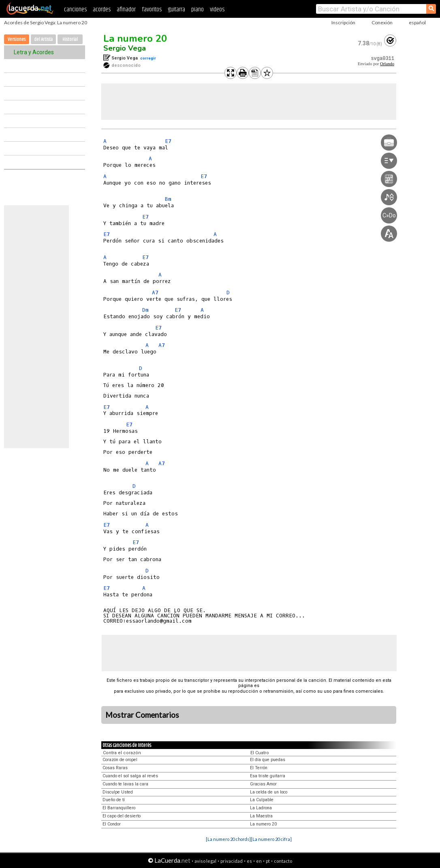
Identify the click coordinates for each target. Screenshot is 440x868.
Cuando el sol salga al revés (130, 776)
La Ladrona (261, 808)
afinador (126, 10)
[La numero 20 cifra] (271, 839)
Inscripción (343, 22)
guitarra (176, 10)
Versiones (17, 39)
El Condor (112, 824)
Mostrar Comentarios (142, 715)
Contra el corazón (122, 753)
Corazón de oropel (120, 760)
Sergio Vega (125, 48)
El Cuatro (260, 753)
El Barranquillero (119, 808)
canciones (75, 10)
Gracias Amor (263, 784)
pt (268, 861)
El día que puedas (268, 760)
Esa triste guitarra (268, 776)
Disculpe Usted (118, 792)
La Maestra (261, 816)
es (249, 861)
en (259, 861)
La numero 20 (135, 38)
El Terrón (259, 768)
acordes (102, 10)
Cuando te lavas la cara (125, 784)
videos (217, 10)
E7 (168, 141)
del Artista (43, 39)
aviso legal (205, 861)
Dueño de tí (114, 800)
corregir (148, 58)
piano (198, 10)
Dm (145, 310)
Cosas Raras (115, 768)
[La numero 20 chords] (228, 839)
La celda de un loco (269, 792)
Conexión (382, 22)
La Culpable (262, 800)
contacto (283, 861)
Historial (70, 39)
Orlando (387, 64)
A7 (155, 293)
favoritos (152, 10)
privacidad (232, 861)
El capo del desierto (122, 816)
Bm (168, 199)
